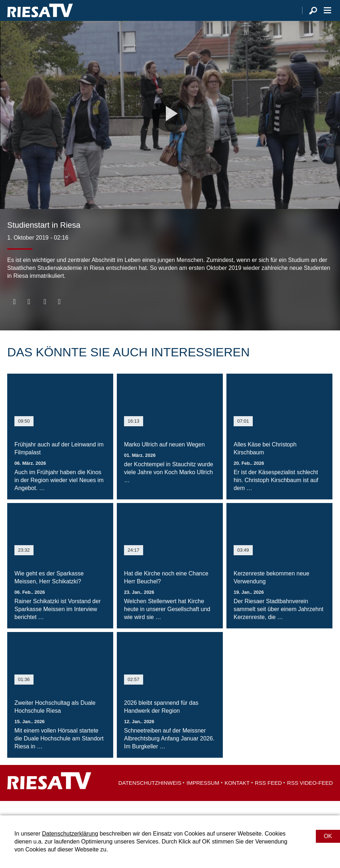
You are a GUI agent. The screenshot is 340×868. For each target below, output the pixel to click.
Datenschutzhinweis (150, 797)
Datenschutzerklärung (70, 834)
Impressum (203, 797)
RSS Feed (268, 797)
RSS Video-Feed (310, 797)
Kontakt (237, 797)
